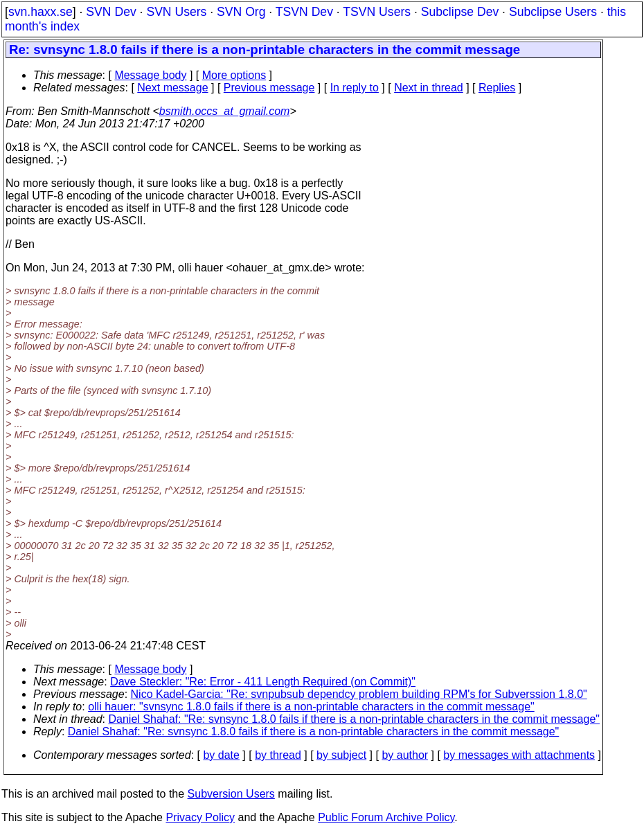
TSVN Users (377, 12)
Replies (497, 88)
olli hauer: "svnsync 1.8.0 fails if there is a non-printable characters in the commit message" (311, 707)
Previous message (269, 88)
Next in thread (429, 88)
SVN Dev (111, 12)
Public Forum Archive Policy (386, 817)
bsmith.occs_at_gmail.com (225, 111)
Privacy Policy (200, 817)
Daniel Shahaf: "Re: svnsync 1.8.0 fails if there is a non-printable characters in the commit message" (354, 719)
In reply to (355, 88)
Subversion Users (231, 794)
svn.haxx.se (41, 12)
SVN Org (241, 12)
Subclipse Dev (460, 12)
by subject (341, 755)
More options (234, 75)
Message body (150, 75)
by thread (278, 755)
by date (221, 755)
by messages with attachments (519, 755)
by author (405, 755)
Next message (172, 88)
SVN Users (176, 12)
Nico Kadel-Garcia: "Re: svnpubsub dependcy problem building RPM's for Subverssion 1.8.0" (359, 694)
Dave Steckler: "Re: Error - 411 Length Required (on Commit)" (263, 682)
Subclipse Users (553, 12)
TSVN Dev (304, 12)
